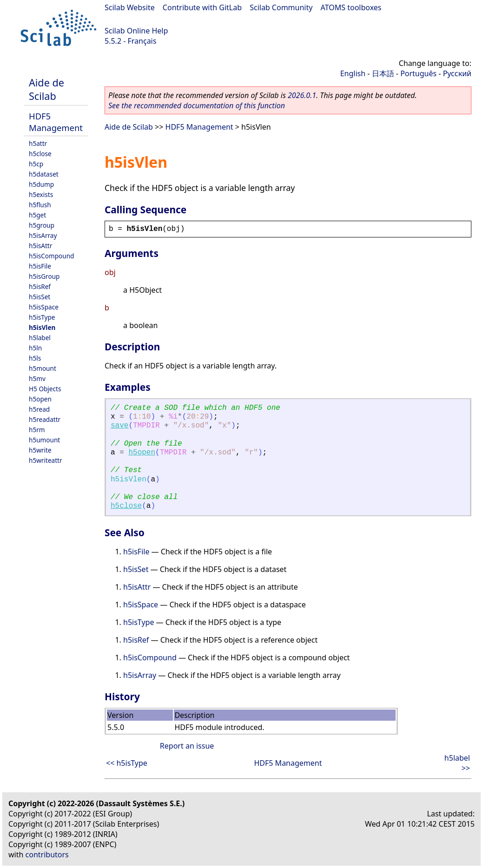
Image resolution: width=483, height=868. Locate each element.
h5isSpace (44, 307)
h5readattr (45, 419)
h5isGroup (44, 276)
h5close (40, 154)
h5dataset (44, 174)
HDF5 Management (56, 122)
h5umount (44, 440)
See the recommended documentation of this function (197, 105)
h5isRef (40, 286)
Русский (457, 73)
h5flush (40, 205)
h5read (39, 409)
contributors (47, 855)
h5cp (36, 164)
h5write (40, 450)
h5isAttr (40, 246)
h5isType (42, 317)
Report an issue (187, 746)
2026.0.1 (302, 95)
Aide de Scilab (46, 89)
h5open (40, 399)
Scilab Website (130, 7)
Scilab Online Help (136, 31)
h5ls (35, 358)
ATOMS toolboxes (351, 7)
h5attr (38, 143)
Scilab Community (281, 7)
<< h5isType (127, 763)
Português (418, 73)
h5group (42, 225)
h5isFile (40, 266)
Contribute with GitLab (202, 7)
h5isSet (40, 297)
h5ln (35, 348)
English (353, 73)
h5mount (43, 368)
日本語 (383, 73)
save (119, 426)
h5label (40, 338)
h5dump (41, 184)
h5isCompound (51, 256)
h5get (37, 215)
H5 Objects (45, 389)
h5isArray (43, 235)
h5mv (37, 378)
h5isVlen (42, 327)
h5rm (37, 430)
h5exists (41, 194)
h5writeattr (46, 460)
